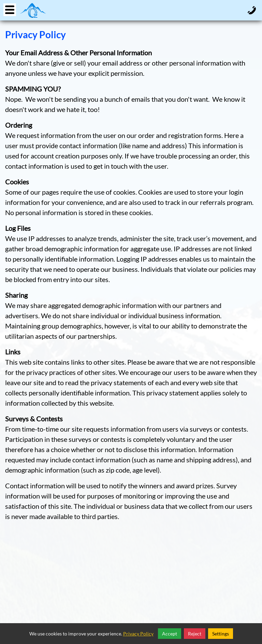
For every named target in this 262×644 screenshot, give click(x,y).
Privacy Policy (138, 634)
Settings (221, 634)
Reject (195, 634)
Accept (170, 634)
